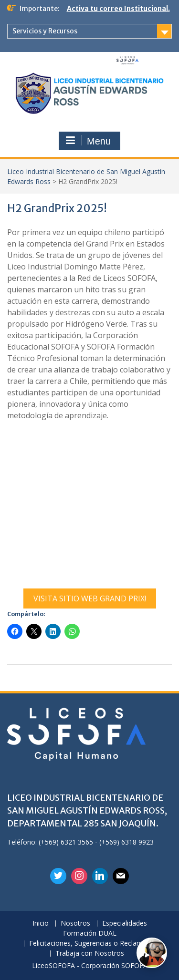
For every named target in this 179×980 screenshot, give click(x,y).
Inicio (41, 923)
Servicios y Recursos (45, 31)
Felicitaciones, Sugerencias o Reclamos (90, 944)
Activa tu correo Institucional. (118, 9)
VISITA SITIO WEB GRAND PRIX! (90, 598)
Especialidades (125, 923)
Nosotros (75, 923)
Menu (88, 141)
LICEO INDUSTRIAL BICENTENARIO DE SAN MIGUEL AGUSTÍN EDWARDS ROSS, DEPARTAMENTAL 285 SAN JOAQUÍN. (87, 810)
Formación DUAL (90, 934)
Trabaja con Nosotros (90, 954)
